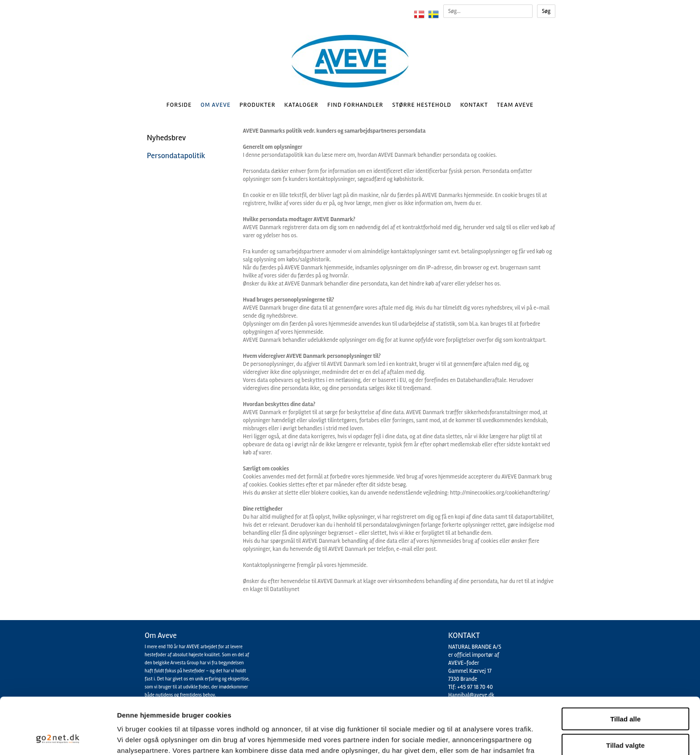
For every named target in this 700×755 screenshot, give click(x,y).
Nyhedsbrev (166, 138)
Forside (179, 105)
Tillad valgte (625, 692)
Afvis (626, 718)
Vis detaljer (464, 737)
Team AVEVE (515, 105)
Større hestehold (421, 105)
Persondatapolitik (176, 155)
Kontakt (474, 105)
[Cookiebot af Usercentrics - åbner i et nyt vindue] (58, 738)
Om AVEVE (215, 105)
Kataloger (301, 105)
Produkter (258, 105)
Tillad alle (625, 666)
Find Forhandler (355, 105)
